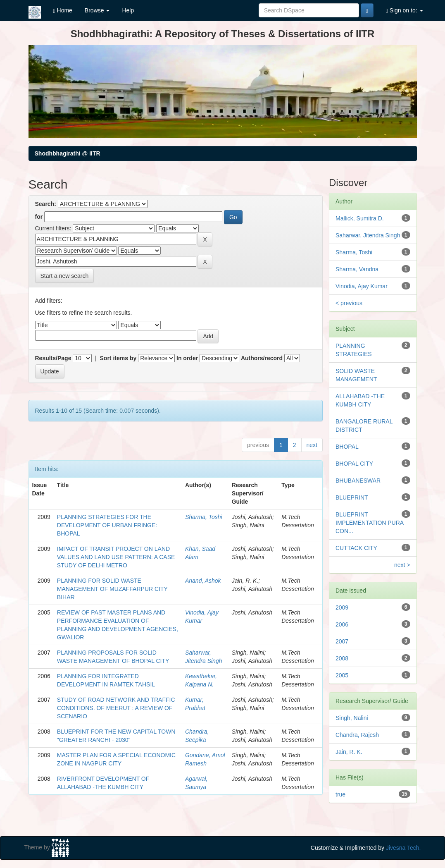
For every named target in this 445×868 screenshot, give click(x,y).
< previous (349, 303)
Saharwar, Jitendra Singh (368, 235)
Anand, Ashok (203, 581)
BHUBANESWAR (358, 481)
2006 (342, 624)
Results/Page (53, 358)
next (312, 445)
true (340, 794)
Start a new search (65, 276)
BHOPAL (347, 447)
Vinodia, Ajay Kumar (362, 286)
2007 (342, 641)
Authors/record (262, 358)
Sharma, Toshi (204, 517)
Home (63, 11)
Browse (97, 10)
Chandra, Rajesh (357, 735)
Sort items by (118, 358)
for (39, 217)
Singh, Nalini (352, 718)
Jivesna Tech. (403, 848)
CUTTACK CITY (356, 548)
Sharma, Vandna (357, 269)
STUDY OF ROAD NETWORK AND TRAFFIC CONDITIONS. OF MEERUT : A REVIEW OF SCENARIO (116, 708)
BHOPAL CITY (354, 464)
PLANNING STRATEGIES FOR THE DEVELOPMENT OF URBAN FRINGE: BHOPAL (107, 525)
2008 (342, 658)
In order (187, 358)
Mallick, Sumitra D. (360, 218)
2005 (342, 675)
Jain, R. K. (349, 752)
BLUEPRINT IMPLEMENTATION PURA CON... (369, 523)
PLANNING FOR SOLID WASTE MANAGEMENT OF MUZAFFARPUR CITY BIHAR (112, 589)
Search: (46, 204)
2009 (342, 607)
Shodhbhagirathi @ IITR (68, 153)
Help (128, 10)
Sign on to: (405, 11)
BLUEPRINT (352, 497)
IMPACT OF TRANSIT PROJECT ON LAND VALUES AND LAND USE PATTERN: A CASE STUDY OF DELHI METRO (116, 557)
